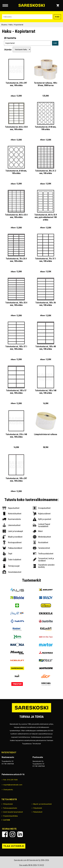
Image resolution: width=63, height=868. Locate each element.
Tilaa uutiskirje (14, 846)
